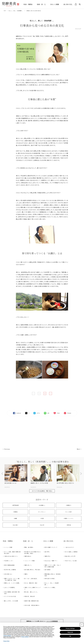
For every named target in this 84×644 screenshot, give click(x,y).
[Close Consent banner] (82, 625)
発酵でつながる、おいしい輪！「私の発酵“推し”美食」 (12, 579)
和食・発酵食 (28, 4)
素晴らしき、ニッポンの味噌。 (12, 583)
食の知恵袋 (47, 570)
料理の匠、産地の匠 (30, 596)
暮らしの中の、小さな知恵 (11, 601)
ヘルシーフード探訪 (30, 561)
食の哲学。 (47, 552)
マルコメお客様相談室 (52, 621)
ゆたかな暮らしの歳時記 (71, 552)
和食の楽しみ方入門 (70, 556)
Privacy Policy (6, 641)
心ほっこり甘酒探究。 (10, 587)
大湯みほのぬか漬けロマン (11, 556)
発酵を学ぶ (47, 556)
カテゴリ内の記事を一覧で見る (42, 491)
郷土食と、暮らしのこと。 (31, 592)
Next (78, 449)
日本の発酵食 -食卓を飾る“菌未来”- (12, 593)
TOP (5, 11)
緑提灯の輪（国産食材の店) (32, 601)
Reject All (70, 632)
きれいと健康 (55, 4)
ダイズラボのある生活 (10, 596)
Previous (7, 449)
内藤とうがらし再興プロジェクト (32, 588)
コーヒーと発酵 (8, 547)
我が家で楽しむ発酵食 (10, 570)
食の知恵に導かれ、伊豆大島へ (32, 570)
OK (70, 636)
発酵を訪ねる (28, 556)
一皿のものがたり (69, 547)
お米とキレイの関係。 (50, 587)
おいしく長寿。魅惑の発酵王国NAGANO (12, 553)
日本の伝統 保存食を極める (32, 605)
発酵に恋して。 (28, 565)
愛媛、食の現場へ (29, 547)
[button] (3, 474)
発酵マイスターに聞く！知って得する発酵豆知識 (53, 566)
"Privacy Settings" (7, 636)
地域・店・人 (41, 4)
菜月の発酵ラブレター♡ (51, 547)
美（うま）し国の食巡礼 (31, 579)
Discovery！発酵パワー (51, 561)
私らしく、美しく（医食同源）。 (16, 11)
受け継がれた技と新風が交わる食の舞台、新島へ (32, 553)
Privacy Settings (70, 628)
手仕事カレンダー (9, 561)
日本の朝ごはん (8, 574)
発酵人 (26, 574)
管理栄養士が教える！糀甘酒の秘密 (53, 575)
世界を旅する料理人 (50, 579)
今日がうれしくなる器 (71, 561)
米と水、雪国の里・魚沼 (31, 583)
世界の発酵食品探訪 (9, 565)
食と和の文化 (68, 4)
